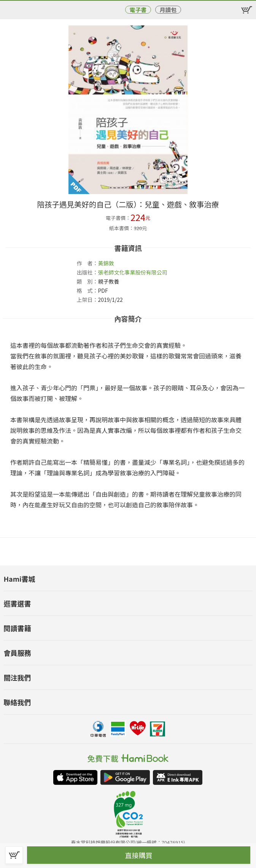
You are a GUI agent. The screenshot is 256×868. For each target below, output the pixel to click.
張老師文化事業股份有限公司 (132, 272)
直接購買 (139, 855)
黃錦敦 (106, 263)
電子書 (138, 10)
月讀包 (168, 10)
